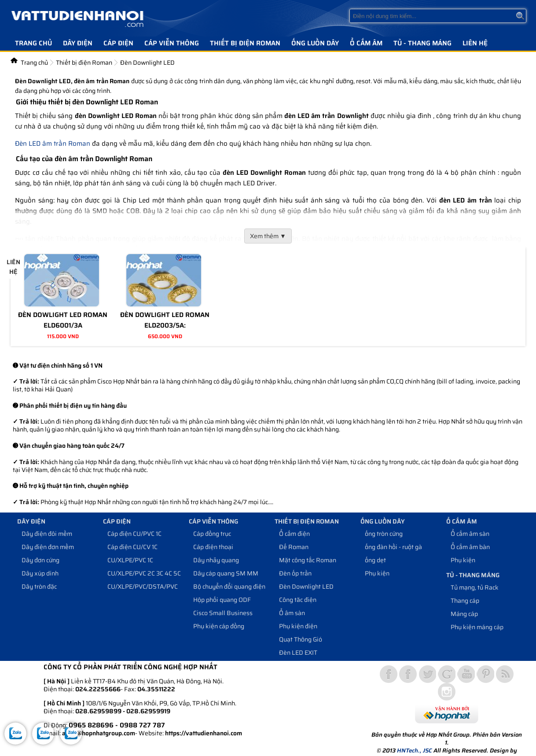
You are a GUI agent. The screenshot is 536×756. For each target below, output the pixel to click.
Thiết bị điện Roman (245, 43)
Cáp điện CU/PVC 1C (134, 534)
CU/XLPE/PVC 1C (130, 560)
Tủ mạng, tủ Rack (475, 587)
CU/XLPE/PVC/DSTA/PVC (143, 586)
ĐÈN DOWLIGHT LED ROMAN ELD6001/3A (63, 320)
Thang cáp (465, 601)
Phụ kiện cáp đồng (219, 626)
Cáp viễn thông (172, 43)
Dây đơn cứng (40, 560)
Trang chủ (33, 43)
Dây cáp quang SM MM (226, 573)
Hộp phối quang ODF (222, 600)
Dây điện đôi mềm (47, 534)
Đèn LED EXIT (298, 653)
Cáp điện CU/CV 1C (132, 547)
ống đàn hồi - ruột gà (393, 547)
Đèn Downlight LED (306, 586)
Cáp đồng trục (212, 534)
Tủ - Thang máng (422, 43)
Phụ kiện (377, 573)
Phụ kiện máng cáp (477, 627)
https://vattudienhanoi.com (204, 733)
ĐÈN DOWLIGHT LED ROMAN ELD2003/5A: (165, 320)
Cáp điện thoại (213, 547)
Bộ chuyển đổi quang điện (229, 586)
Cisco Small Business (223, 613)
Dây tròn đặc (39, 586)
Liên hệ (475, 43)
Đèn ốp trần (295, 573)
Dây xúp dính (40, 573)
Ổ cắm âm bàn (470, 547)
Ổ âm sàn (292, 613)
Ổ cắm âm (366, 43)
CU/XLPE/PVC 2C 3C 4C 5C (144, 573)
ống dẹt (375, 560)
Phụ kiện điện (298, 626)
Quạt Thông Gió (301, 639)
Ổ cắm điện (294, 534)
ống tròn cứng (384, 534)
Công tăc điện (298, 600)
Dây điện (78, 43)
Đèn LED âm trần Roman (53, 144)
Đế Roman (294, 547)
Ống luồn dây (315, 43)
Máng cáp (464, 614)
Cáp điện (118, 43)
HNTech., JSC (415, 750)
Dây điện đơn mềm (48, 547)
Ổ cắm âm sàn (470, 534)
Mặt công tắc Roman (308, 560)
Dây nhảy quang (216, 560)
